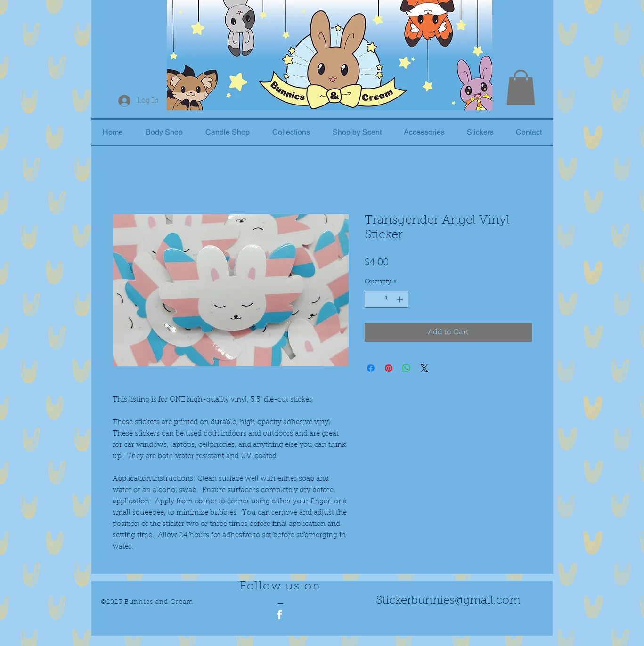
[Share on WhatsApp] (407, 368)
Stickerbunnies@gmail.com (448, 601)
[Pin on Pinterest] (389, 368)
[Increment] (401, 299)
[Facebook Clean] (279, 614)
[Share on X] (424, 368)
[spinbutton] (386, 299)
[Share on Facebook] (371, 368)
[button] (521, 87)
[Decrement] (372, 299)
